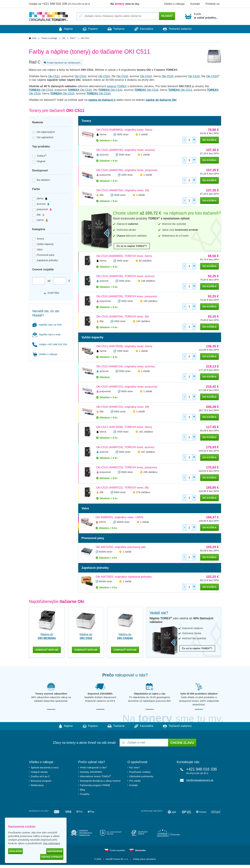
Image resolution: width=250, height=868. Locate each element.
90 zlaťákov (145, 261)
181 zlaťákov (146, 432)
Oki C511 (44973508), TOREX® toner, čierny (124, 427)
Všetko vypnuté (52, 857)
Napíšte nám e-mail (46, 334)
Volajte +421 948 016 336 (50, 344)
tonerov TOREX (117, 86)
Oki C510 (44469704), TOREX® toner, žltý (123, 317)
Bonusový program (41, 780)
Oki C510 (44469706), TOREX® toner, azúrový (125, 276)
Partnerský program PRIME (95, 785)
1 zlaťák (143, 135)
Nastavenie (55, 851)
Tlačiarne (116, 29)
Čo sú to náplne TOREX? (132, 246)
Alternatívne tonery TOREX (96, 776)
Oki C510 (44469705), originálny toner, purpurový (127, 170)
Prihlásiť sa (212, 4)
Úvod (34, 38)
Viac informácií (51, 843)
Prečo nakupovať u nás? (93, 767)
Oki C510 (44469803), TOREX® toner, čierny (124, 256)
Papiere (89, 29)
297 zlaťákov (148, 452)
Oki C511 (54, 76)
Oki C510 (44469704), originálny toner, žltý (123, 190)
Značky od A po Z (40, 776)
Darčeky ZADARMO (91, 771)
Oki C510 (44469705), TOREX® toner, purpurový (127, 297)
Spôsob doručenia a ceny (45, 767)
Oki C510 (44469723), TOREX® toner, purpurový (127, 468)
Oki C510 (80, 76)
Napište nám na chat (47, 325)
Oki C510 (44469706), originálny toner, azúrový (125, 150)
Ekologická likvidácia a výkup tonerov (100, 780)
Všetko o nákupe (174, 4)
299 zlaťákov (150, 472)
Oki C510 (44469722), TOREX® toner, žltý (123, 488)
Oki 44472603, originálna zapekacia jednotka (124, 577)
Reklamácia (37, 785)
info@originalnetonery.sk (200, 780)
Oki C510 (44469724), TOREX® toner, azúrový (125, 447)
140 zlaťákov (150, 301)
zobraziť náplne (47, 649)
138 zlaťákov (148, 281)
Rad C (73, 38)
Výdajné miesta (39, 771)
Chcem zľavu (182, 742)
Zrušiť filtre (51, 293)
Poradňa (85, 794)
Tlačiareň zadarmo (181, 29)
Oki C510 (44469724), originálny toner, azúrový (125, 367)
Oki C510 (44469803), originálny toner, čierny (124, 130)
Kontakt (195, 4)
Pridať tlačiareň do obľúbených (62, 63)
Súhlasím (15, 851)
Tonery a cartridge (49, 38)
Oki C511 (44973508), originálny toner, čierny (124, 346)
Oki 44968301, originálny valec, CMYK (119, 517)
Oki (64, 38)
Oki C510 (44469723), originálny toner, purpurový (127, 387)
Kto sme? (134, 767)
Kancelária (146, 29)
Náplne (62, 29)
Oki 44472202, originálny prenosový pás (121, 547)
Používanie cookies (140, 771)
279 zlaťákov (143, 492)
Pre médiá (135, 780)
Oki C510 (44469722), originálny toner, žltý (123, 407)
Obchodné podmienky (141, 776)
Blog (82, 789)
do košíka (210, 140)
